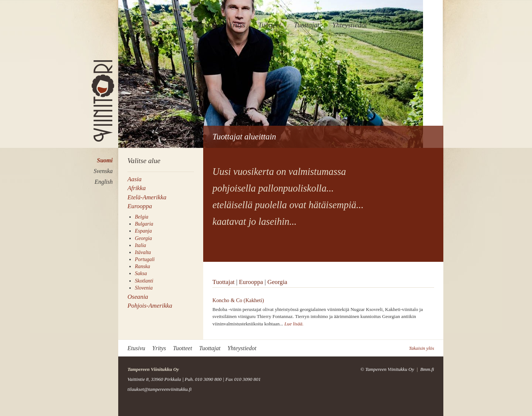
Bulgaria (144, 224)
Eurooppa (140, 206)
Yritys (237, 25)
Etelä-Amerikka (147, 197)
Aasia (134, 179)
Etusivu (205, 25)
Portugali (145, 259)
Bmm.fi (427, 369)
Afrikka (137, 188)
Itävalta (143, 252)
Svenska (103, 171)
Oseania (138, 297)
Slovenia (144, 288)
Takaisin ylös (422, 348)
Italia (140, 245)
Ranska (142, 266)
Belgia (142, 217)
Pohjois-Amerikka (150, 306)
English (104, 182)
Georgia (143, 238)
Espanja (143, 231)
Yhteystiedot (349, 25)
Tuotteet (270, 25)
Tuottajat (306, 25)
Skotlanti (144, 281)
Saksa (141, 273)
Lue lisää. (294, 324)
